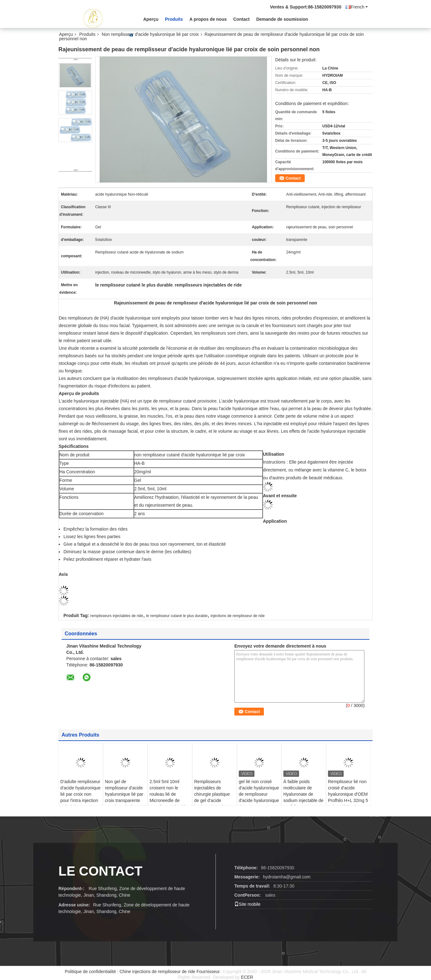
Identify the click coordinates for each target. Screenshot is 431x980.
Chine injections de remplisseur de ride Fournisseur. (171, 972)
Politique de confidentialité (90, 972)
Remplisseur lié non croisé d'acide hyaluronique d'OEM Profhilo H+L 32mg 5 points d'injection (348, 794)
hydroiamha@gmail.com (287, 877)
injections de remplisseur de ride (237, 616)
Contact (242, 19)
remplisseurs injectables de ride (117, 616)
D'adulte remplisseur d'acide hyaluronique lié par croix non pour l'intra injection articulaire (80, 794)
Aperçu (151, 19)
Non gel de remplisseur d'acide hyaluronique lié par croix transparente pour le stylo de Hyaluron (124, 797)
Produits (174, 19)
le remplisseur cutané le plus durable (177, 616)
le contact (101, 871)
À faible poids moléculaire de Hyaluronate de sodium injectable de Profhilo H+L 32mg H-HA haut (303, 797)
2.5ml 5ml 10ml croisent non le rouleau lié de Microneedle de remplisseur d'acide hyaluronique (168, 797)
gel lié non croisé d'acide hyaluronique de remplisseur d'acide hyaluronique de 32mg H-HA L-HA (259, 794)
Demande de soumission (282, 19)
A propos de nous (208, 19)
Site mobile (247, 904)
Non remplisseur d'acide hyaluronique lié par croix (150, 34)
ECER (247, 977)
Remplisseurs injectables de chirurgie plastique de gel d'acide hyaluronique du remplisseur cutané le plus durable (213, 800)
